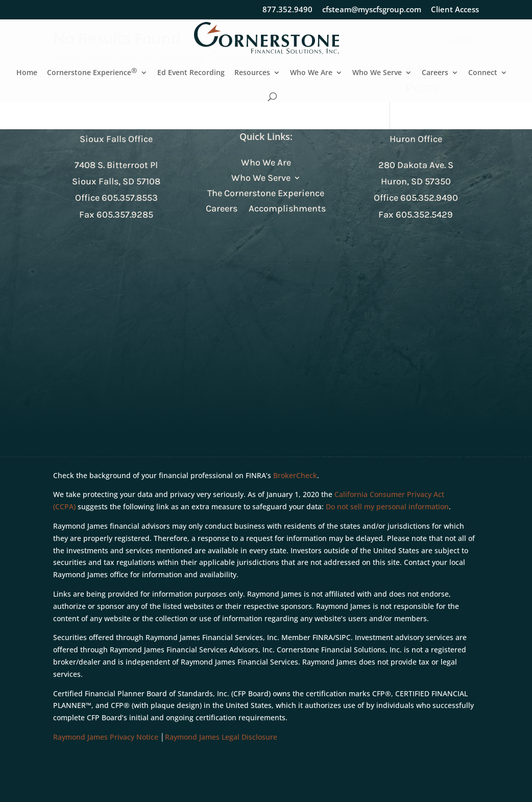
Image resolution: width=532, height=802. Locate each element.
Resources (252, 73)
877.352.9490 (287, 10)
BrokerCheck (295, 475)
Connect (483, 73)
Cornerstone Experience (92, 73)
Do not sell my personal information (387, 506)
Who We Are (311, 73)
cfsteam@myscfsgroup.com (372, 10)
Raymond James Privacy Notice (106, 737)
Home (27, 73)
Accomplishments (287, 209)
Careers (435, 73)
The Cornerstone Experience (266, 194)
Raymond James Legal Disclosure (221, 737)
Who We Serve (377, 73)
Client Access (455, 10)
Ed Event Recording (191, 73)
